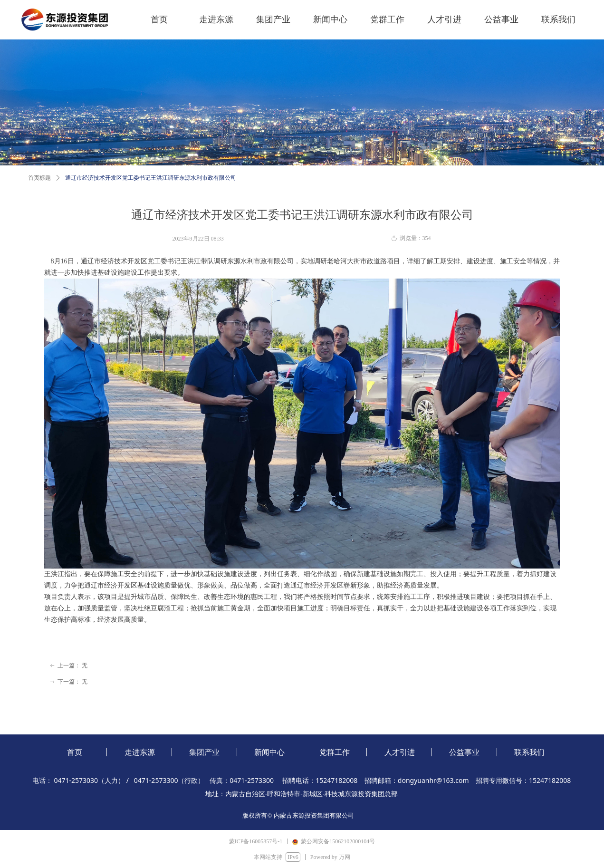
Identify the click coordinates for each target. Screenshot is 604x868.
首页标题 (39, 178)
